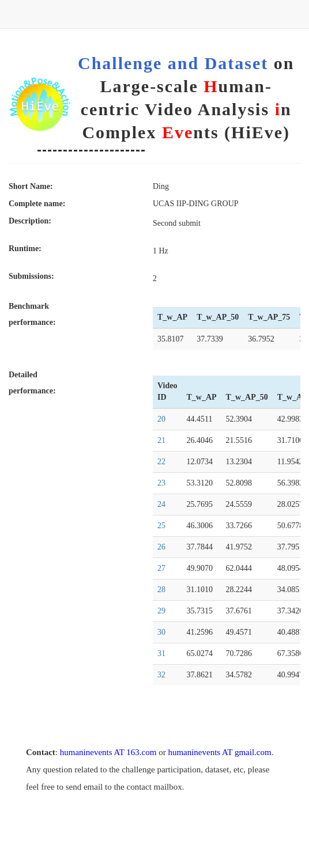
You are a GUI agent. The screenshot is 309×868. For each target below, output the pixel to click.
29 (161, 611)
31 (161, 653)
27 (161, 568)
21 (161, 440)
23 (161, 483)
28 (161, 590)
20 (161, 419)
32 (161, 675)
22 (161, 462)
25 (161, 526)
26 (161, 547)
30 (161, 632)
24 (161, 504)
